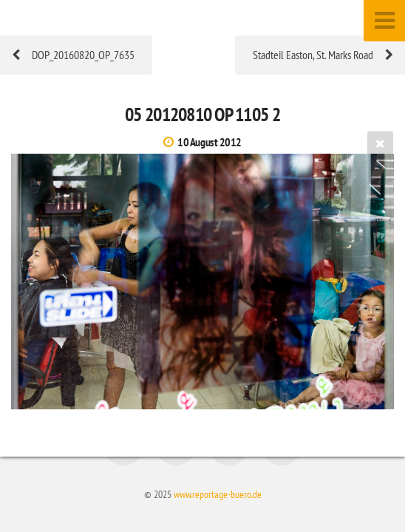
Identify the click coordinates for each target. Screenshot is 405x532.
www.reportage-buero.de (218, 494)
